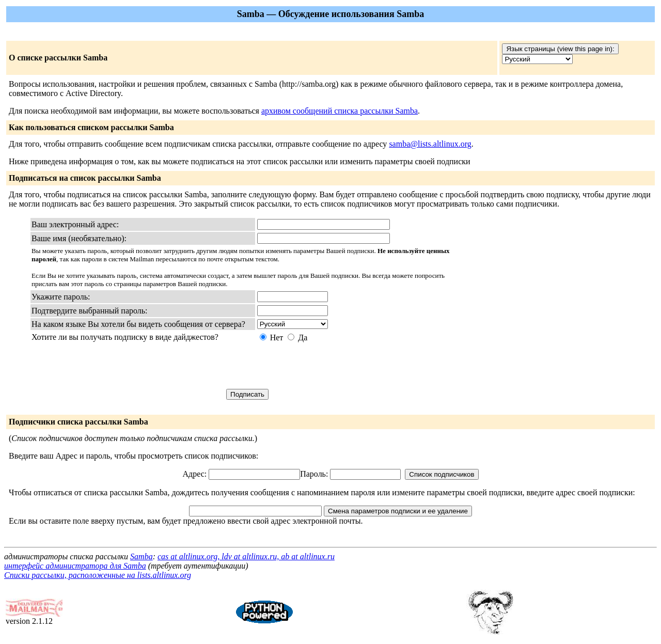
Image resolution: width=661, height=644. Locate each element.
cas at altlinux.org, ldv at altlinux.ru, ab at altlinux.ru (246, 556)
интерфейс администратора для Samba (75, 566)
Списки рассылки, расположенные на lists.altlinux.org (98, 575)
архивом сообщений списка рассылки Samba (340, 111)
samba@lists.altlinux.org (430, 144)
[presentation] (336, 366)
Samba (141, 556)
